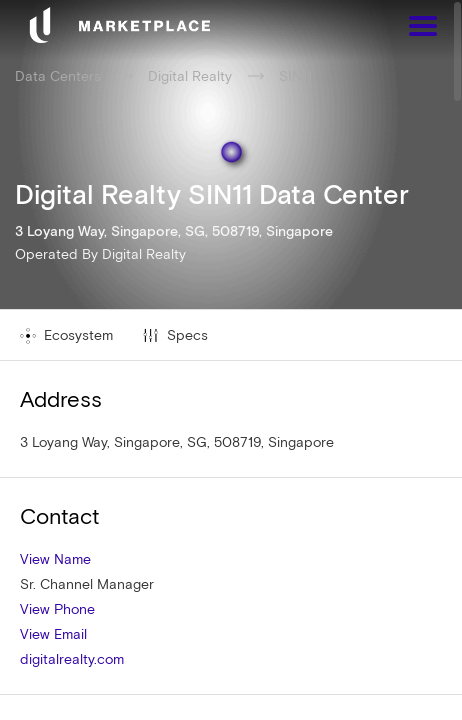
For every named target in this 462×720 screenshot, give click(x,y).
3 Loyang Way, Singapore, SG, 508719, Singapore (177, 442)
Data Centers (58, 76)
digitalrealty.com (72, 659)
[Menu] (423, 28)
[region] (231, 360)
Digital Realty (144, 254)
